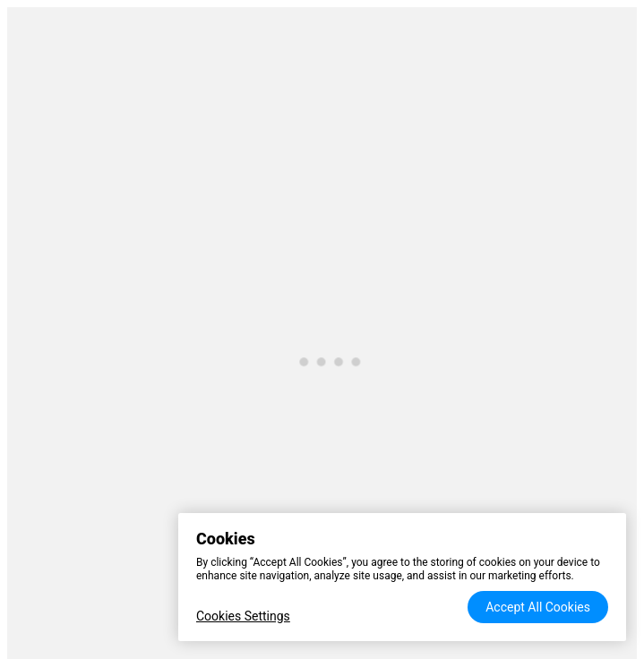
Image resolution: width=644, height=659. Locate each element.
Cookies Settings (243, 616)
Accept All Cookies (538, 607)
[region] (402, 577)
